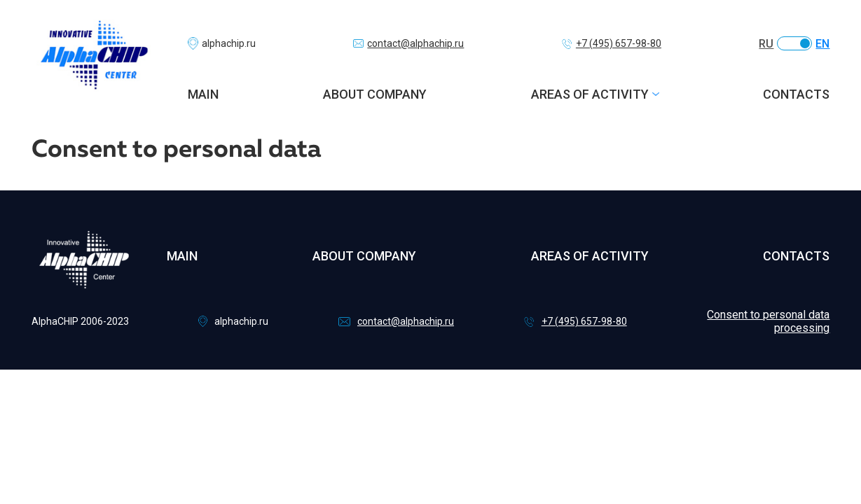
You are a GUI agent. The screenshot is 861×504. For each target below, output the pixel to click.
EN (822, 44)
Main (203, 94)
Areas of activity (590, 94)
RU (766, 44)
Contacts (796, 94)
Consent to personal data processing (768, 321)
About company (375, 94)
